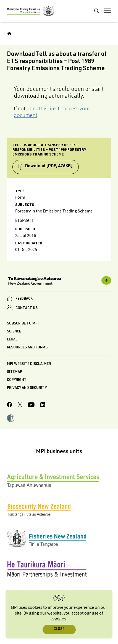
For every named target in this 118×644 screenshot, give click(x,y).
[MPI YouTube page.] (31, 406)
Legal (12, 340)
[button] (11, 419)
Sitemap (15, 372)
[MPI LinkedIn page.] (43, 406)
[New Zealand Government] (59, 282)
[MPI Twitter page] (20, 405)
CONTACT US (27, 308)
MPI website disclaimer (29, 364)
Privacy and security (27, 388)
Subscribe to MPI (23, 324)
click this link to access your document (52, 112)
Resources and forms (27, 348)
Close (59, 629)
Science (14, 332)
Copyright (17, 380)
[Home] (9, 34)
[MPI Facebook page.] (10, 405)
